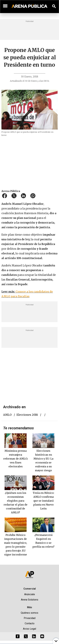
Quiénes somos (29, 613)
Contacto (30, 623)
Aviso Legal (29, 629)
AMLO (7, 415)
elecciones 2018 (27, 415)
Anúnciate (30, 594)
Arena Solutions (30, 600)
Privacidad (30, 618)
